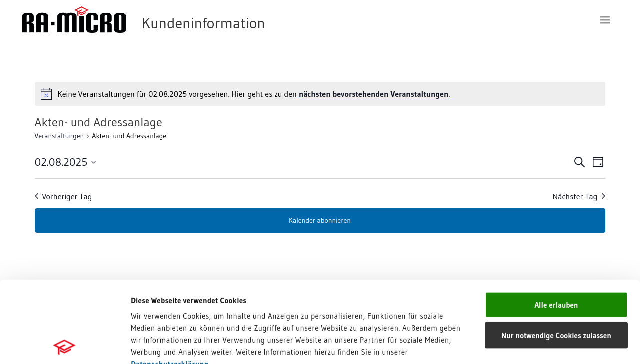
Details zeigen (516, 344)
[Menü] (605, 20)
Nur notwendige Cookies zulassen (556, 253)
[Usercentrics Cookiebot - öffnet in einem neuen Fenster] (65, 345)
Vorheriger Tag (64, 196)
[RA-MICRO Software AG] (184, 20)
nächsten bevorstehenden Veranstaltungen (374, 94)
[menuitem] (605, 20)
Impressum (150, 294)
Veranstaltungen (60, 136)
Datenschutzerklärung (170, 282)
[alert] (320, 94)
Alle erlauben (556, 223)
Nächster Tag (579, 196)
